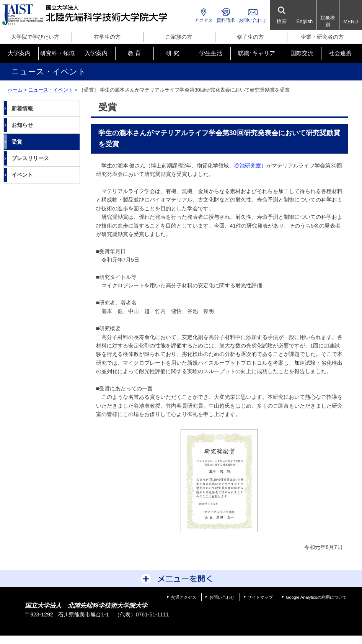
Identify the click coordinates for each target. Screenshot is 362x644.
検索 (282, 21)
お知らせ (22, 125)
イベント (22, 175)
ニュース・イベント (51, 90)
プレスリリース (30, 158)
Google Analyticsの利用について (316, 597)
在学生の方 (107, 37)
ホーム (15, 90)
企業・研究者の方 (322, 37)
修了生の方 (250, 37)
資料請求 (226, 20)
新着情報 (22, 108)
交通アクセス (184, 597)
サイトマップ (260, 597)
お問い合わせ (253, 20)
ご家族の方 (179, 37)
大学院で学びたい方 (35, 37)
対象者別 (328, 21)
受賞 (17, 142)
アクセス (204, 20)
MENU (351, 22)
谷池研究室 (248, 166)
